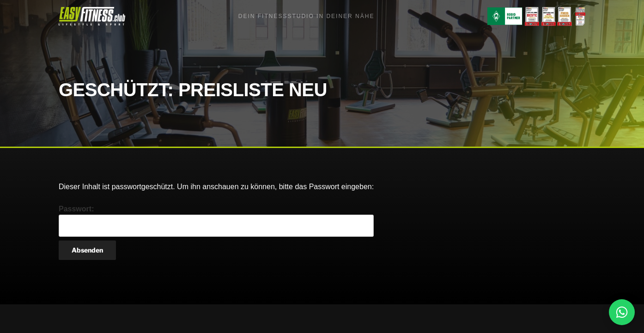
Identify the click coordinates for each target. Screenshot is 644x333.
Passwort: (216, 221)
